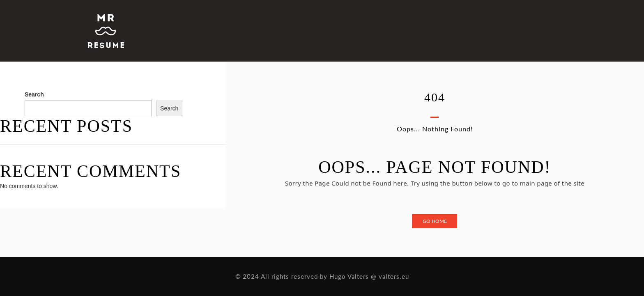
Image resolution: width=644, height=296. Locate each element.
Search (34, 94)
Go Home (435, 221)
